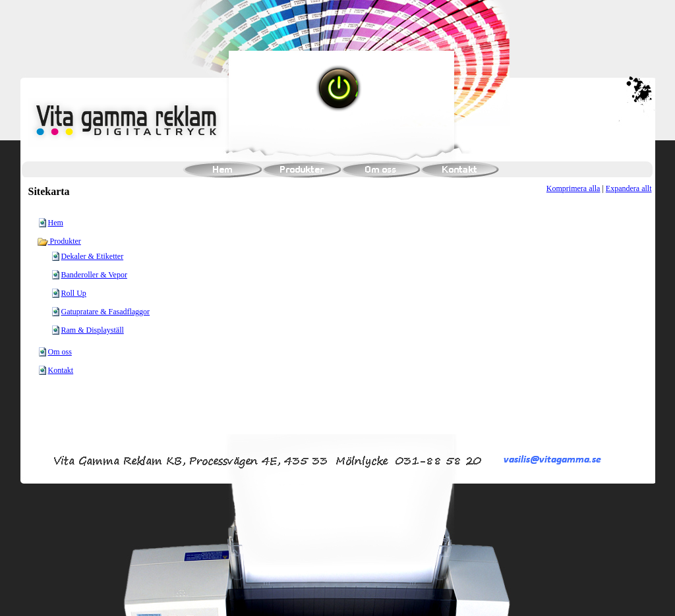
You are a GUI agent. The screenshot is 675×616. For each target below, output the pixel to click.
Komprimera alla (573, 188)
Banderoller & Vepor (94, 275)
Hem (56, 223)
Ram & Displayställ (93, 330)
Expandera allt (629, 188)
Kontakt (61, 370)
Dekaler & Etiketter (93, 256)
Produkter (59, 241)
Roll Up (74, 293)
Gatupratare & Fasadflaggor (106, 312)
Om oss (60, 352)
